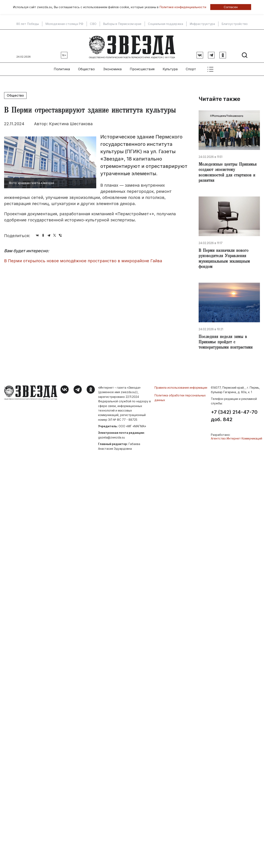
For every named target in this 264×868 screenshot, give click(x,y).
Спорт (191, 68)
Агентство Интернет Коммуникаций (237, 440)
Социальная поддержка (166, 24)
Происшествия (142, 68)
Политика (62, 68)
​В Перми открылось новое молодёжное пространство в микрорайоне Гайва (83, 259)
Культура (170, 68)
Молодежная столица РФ (64, 24)
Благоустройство (235, 24)
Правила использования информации (181, 389)
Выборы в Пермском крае (122, 24)
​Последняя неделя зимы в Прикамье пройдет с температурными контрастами (228, 344)
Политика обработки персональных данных (180, 399)
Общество (86, 68)
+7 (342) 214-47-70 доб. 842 (234, 418)
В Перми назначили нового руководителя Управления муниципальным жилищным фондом (226, 259)
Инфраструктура (202, 24)
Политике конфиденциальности (183, 7)
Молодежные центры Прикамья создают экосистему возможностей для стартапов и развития (229, 172)
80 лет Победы (28, 24)
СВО (93, 24)
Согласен (231, 7)
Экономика (112, 68)
